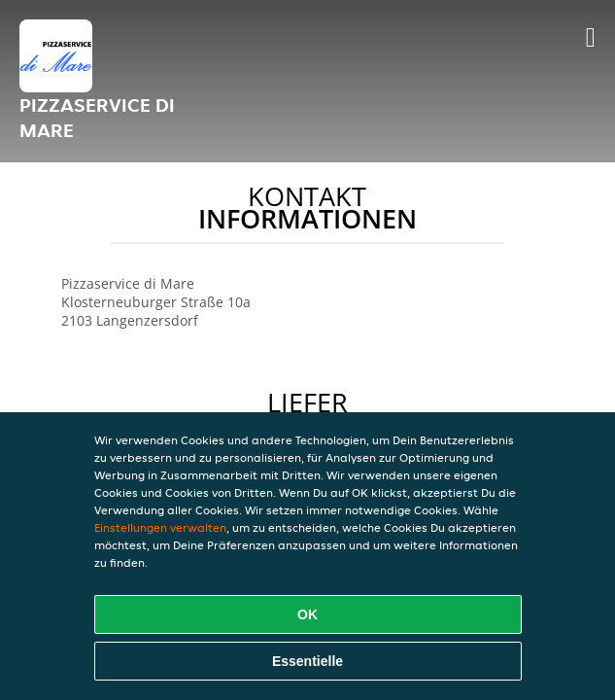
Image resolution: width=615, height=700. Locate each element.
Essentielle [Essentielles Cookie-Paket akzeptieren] (307, 661)
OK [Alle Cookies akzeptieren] (307, 614)
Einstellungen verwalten (160, 527)
